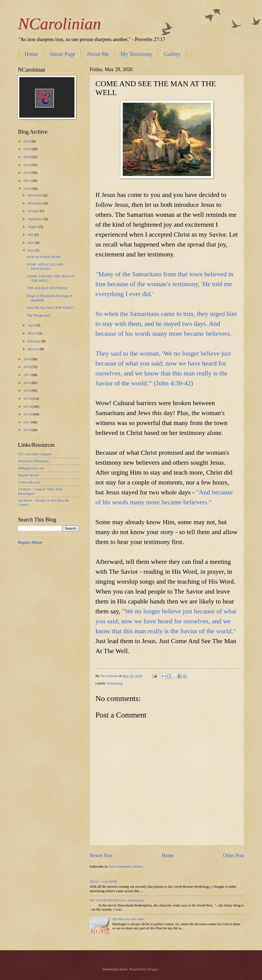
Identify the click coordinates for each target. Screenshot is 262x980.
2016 (27, 383)
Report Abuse (30, 542)
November (36, 203)
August (33, 227)
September (36, 219)
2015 (27, 391)
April (32, 325)
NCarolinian (59, 24)
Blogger (153, 969)
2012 (27, 414)
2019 (27, 359)
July (31, 235)
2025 (27, 149)
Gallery (172, 54)
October (34, 211)
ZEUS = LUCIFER (103, 882)
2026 (27, 141)
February (34, 341)
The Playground (38, 315)
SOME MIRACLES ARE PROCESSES (45, 266)
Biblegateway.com (31, 468)
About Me (98, 54)
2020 (27, 189)
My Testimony (136, 54)
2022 (27, 173)
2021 (27, 181)
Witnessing (115, 683)
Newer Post (101, 856)
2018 (27, 367)
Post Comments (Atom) (126, 867)
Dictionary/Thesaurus (33, 461)
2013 (27, 407)
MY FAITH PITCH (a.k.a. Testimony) (117, 900)
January (34, 349)
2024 (27, 157)
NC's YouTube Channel (35, 454)
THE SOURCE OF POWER (47, 288)
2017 (27, 375)
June (31, 243)
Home (31, 54)
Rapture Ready (29, 475)
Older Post (233, 856)
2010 (27, 430)
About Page (62, 54)
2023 (27, 165)
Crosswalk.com (29, 482)
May (31, 250)
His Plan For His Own (128, 919)
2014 (27, 399)
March (33, 333)
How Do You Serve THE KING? (50, 308)
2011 (27, 422)
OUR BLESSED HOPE (44, 257)
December (35, 195)
